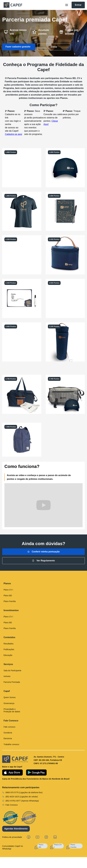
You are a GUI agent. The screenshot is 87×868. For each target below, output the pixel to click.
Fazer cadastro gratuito (18, 47)
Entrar (78, 5)
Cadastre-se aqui (13, 134)
